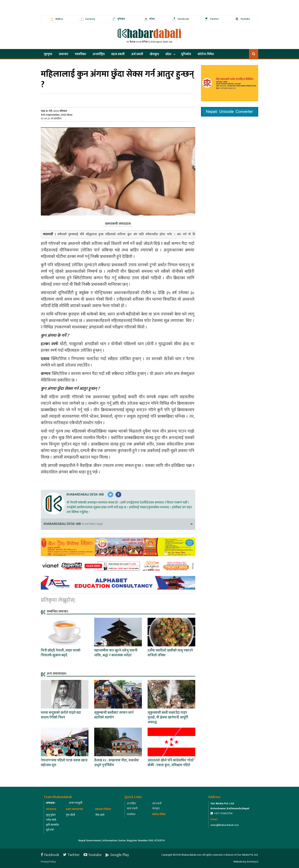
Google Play (117, 855)
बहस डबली (118, 54)
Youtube (93, 855)
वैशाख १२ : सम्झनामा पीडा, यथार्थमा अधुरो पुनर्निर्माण (116, 763)
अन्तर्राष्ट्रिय (99, 54)
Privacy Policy (48, 862)
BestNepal (253, 862)
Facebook (50, 855)
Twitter (71, 855)
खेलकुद (154, 54)
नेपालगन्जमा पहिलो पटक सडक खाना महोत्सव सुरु (64, 763)
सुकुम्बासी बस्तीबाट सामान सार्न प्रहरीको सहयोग (114, 715)
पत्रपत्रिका (80, 54)
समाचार (63, 54)
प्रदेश (168, 54)
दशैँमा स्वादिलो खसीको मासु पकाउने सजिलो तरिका (170, 653)
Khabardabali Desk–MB (85, 495)
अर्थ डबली (137, 54)
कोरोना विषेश (206, 54)
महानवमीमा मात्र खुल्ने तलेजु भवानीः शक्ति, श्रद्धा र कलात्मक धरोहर (116, 653)
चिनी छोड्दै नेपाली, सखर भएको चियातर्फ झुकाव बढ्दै (61, 653)
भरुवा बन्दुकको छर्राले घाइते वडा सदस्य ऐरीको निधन (61, 715)
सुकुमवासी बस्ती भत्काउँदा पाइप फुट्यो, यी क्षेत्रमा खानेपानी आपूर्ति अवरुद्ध (168, 718)
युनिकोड (186, 54)
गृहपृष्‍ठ (48, 54)
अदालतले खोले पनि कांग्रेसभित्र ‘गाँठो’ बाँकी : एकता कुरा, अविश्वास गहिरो (171, 763)
